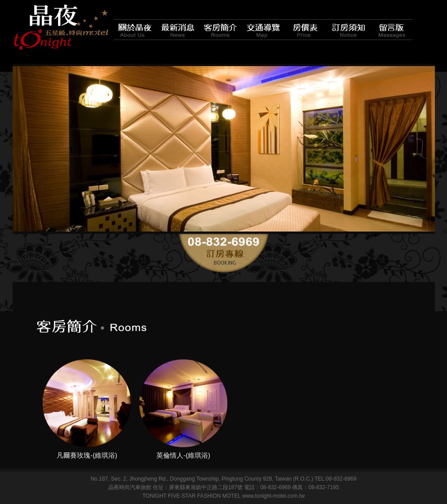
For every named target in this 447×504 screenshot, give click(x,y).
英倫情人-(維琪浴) (183, 455)
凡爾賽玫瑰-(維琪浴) (87, 455)
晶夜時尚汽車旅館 (61, 27)
